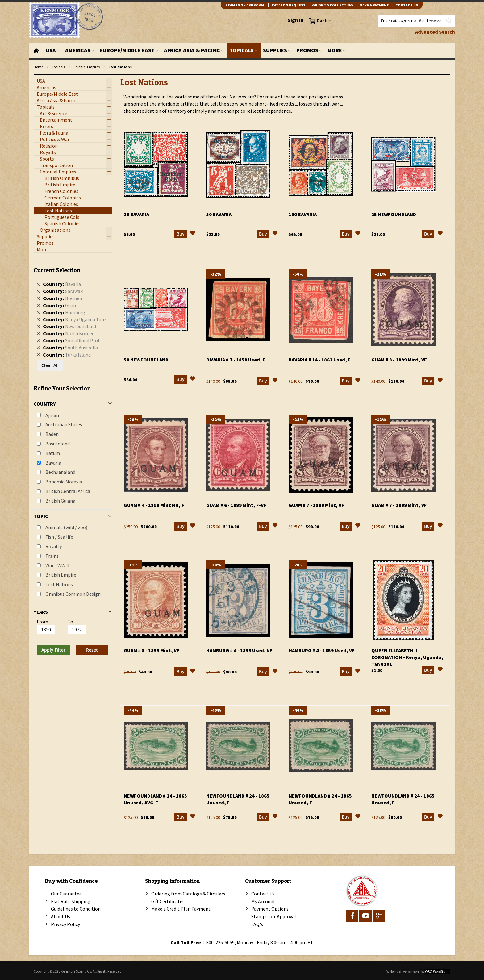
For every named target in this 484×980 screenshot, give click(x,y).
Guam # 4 (154, 505)
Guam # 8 (152, 650)
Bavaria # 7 (236, 360)
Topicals (58, 67)
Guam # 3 (399, 360)
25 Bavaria (136, 214)
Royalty (54, 546)
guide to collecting (332, 5)
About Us (60, 916)
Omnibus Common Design (73, 594)
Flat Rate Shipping (71, 901)
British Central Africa (68, 491)
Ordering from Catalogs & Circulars (188, 894)
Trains (52, 556)
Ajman (52, 415)
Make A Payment (374, 5)
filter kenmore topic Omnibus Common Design (37, 75)
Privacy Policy (65, 924)
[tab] (73, 459)
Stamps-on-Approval (274, 916)
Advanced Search (435, 32)
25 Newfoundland (394, 214)
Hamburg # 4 (239, 650)
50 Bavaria (219, 214)
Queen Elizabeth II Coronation (407, 657)
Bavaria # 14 (320, 360)
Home (38, 67)
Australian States (64, 424)
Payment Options (270, 909)
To (70, 622)
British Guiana (60, 501)
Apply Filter (53, 650)
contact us (407, 5)
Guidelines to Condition (76, 909)
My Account (263, 901)
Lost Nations (59, 584)
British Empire (61, 575)
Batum (53, 453)
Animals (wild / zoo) (66, 527)
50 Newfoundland (146, 360)
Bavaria (53, 463)
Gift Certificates (168, 901)
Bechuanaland (60, 472)
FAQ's (257, 924)
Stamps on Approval (245, 5)
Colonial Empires (87, 67)
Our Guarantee (66, 894)
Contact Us (263, 894)
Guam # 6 (236, 505)
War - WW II (57, 565)
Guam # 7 (316, 505)
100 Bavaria (303, 214)
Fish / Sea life (59, 537)
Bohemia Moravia (64, 482)
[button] (193, 234)
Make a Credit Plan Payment (181, 909)
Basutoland (58, 444)
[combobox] (416, 21)
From (42, 622)
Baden (52, 434)
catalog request (289, 5)
